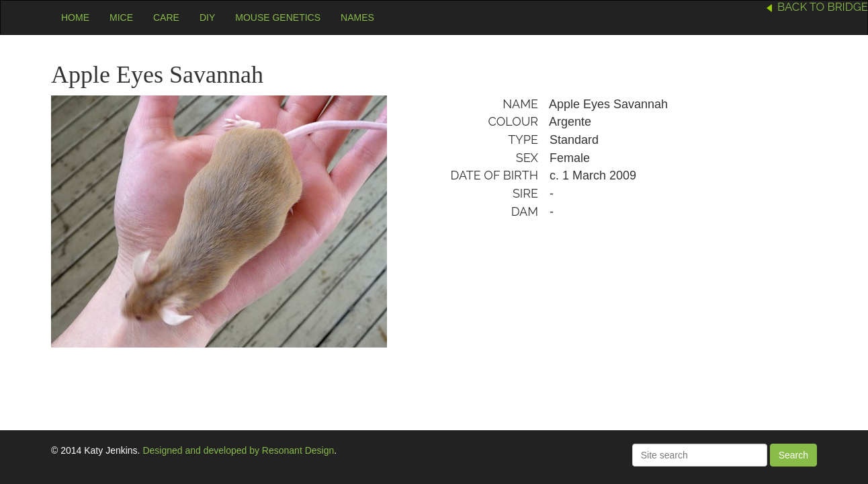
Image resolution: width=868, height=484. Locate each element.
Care (166, 17)
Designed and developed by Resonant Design (238, 450)
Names (357, 17)
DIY (207, 17)
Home (75, 17)
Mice (121, 17)
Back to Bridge (823, 7)
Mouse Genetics (278, 17)
